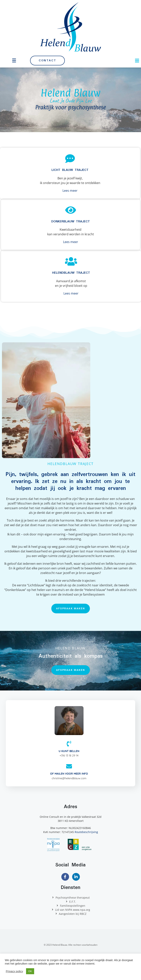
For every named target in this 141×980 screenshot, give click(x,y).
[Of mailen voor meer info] (69, 766)
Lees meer (70, 191)
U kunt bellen (69, 751)
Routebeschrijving (86, 832)
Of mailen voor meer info (69, 774)
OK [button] (30, 971)
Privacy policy (14, 971)
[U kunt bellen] (69, 744)
